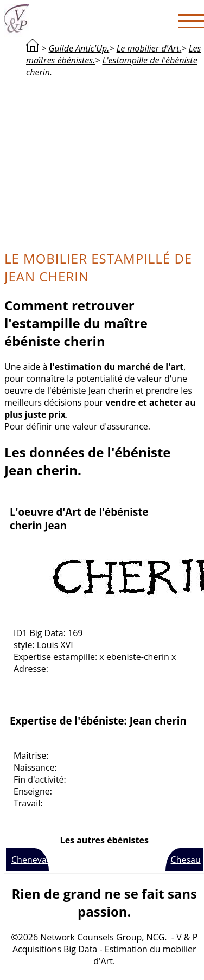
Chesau (186, 860)
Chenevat (30, 860)
